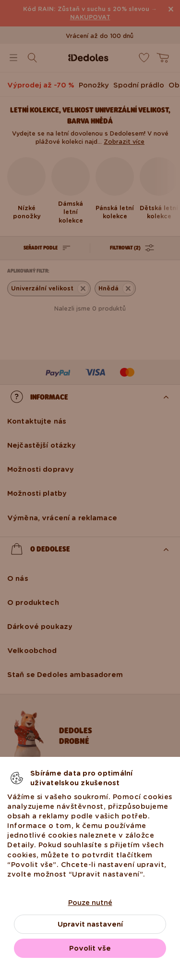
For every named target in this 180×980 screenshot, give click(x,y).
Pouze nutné (90, 903)
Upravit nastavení (90, 924)
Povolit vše (90, 948)
